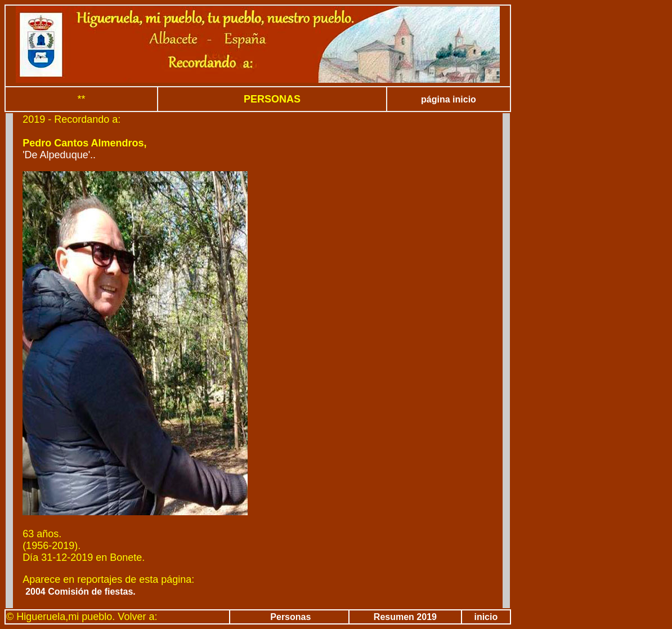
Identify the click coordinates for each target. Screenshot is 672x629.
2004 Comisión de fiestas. (80, 592)
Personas (289, 617)
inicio (486, 617)
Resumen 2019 (405, 617)
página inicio (449, 99)
